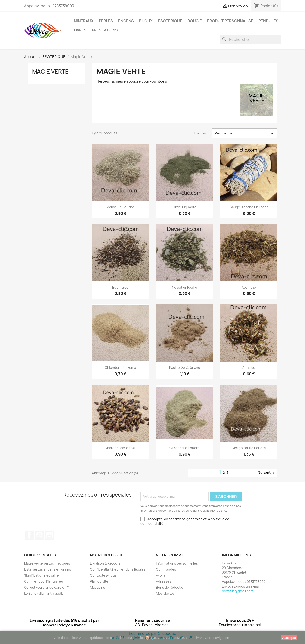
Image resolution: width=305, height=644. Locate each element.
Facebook (29, 535)
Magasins (98, 587)
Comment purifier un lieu (44, 581)
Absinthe (249, 287)
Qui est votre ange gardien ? (47, 587)
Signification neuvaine (41, 575)
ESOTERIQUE (170, 21)
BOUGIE (195, 21)
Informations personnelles (177, 563)
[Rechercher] (250, 39)
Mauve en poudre (120, 207)
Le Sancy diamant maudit (44, 593)
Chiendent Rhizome (120, 367)
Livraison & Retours (105, 563)
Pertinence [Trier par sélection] (245, 133)
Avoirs (161, 575)
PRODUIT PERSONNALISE (230, 21)
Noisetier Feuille (185, 287)
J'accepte (289, 638)
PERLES (106, 21)
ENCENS (126, 21)
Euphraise (120, 287)
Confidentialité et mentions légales (118, 569)
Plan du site (99, 581)
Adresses (164, 581)
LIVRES (80, 30)
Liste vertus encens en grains (48, 569)
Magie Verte (50, 72)
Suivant (267, 473)
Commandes (166, 569)
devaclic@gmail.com (238, 591)
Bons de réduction (171, 587)
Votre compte (171, 555)
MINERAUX (84, 21)
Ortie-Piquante (185, 207)
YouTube (39, 535)
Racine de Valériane (185, 367)
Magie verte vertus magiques (47, 563)
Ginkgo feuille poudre (249, 448)
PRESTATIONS (105, 30)
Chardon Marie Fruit (120, 448)
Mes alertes (165, 593)
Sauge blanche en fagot (249, 207)
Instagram (50, 535)
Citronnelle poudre (185, 448)
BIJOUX (146, 21)
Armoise (249, 367)
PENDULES (268, 21)
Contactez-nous (103, 575)
